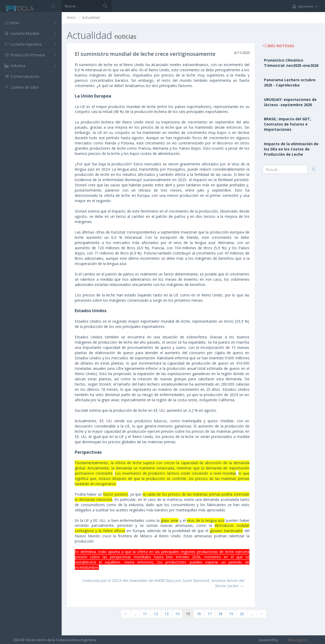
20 (242, 614)
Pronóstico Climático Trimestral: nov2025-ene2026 (291, 63)
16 (199, 614)
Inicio (71, 17)
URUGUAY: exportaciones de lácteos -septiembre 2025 (290, 102)
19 (231, 614)
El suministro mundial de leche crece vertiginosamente (145, 54)
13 (167, 614)
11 (145, 614)
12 (156, 614)
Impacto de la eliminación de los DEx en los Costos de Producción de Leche (291, 149)
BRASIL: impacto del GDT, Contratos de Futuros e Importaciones (287, 124)
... (135, 614)
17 (210, 614)
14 (177, 614)
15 (188, 614)
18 (220, 614)
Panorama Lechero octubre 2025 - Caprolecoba (290, 82)
